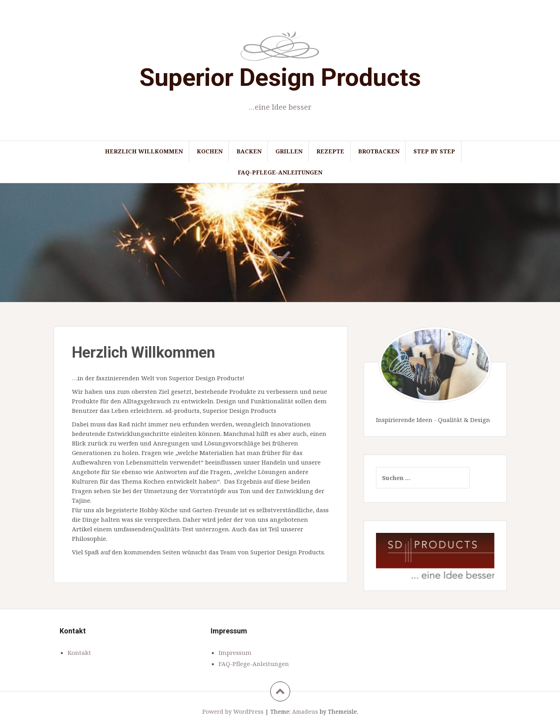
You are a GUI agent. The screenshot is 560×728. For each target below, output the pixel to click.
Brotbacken (379, 151)
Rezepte (330, 151)
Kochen (210, 151)
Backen (249, 151)
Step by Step (434, 151)
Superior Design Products (280, 77)
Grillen (289, 151)
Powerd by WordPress (233, 712)
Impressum (235, 652)
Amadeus (305, 712)
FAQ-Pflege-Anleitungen (280, 172)
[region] (435, 556)
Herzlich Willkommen (144, 151)
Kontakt (79, 652)
